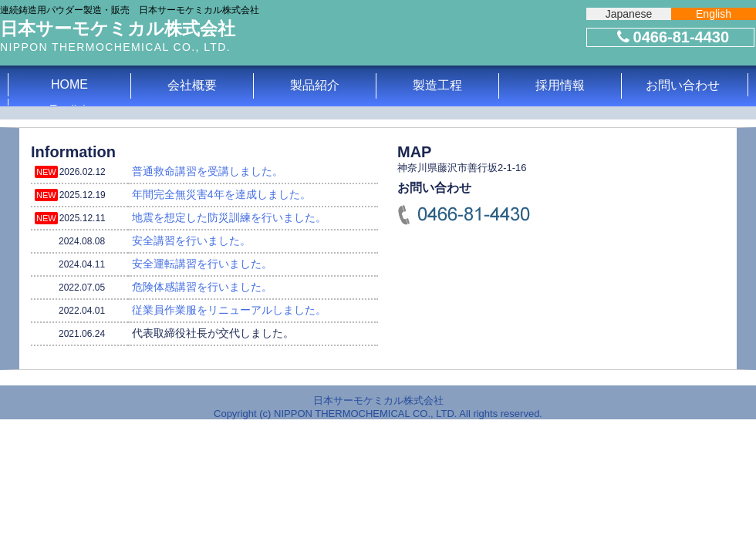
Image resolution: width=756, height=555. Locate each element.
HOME (69, 84)
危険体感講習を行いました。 (202, 287)
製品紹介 (315, 85)
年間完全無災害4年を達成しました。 (221, 194)
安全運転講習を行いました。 (202, 264)
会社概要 (192, 85)
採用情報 (560, 85)
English (714, 14)
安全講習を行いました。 (191, 240)
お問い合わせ (683, 85)
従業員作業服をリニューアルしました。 (229, 310)
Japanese (629, 14)
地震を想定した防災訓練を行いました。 (229, 217)
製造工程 (437, 85)
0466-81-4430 (671, 37)
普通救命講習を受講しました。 (208, 171)
